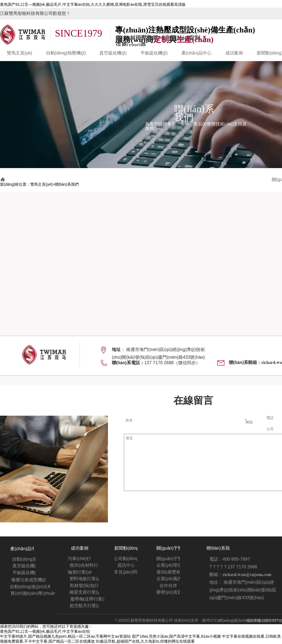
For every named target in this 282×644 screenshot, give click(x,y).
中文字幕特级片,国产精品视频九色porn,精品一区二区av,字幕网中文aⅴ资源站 (65, 636)
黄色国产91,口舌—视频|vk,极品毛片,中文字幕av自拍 (45, 631)
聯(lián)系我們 (67, 184)
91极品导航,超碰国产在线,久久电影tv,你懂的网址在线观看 (145, 641)
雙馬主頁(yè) (41, 184)
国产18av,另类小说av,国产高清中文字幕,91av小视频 (176, 636)
